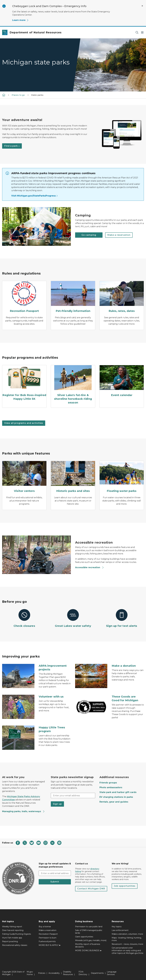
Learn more (20, 20)
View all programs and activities (24, 423)
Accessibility (54, 973)
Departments (97, 973)
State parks (37, 95)
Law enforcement (120, 930)
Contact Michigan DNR (91, 889)
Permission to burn (48, 938)
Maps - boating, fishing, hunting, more (127, 939)
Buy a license (45, 927)
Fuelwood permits (47, 941)
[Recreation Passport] (24, 297)
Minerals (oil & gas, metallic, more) (91, 940)
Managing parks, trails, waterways (23, 811)
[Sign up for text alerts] (122, 618)
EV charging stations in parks (116, 797)
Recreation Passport (48, 934)
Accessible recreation (90, 567)
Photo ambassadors (111, 787)
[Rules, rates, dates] (122, 297)
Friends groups (108, 783)
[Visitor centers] (24, 477)
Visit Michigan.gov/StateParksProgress (35, 196)
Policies (42, 973)
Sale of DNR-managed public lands (89, 932)
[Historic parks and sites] (73, 477)
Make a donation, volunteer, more (127, 934)
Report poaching (10, 941)
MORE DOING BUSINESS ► (88, 950)
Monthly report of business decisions (88, 945)
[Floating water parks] (122, 477)
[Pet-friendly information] (73, 297)
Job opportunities (125, 886)
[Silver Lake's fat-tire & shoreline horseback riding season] (73, 385)
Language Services (112, 973)
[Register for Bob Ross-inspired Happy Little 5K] (24, 383)
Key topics (117, 927)
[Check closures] (24, 618)
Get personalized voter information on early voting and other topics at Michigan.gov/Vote (128, 950)
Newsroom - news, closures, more (127, 944)
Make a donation (124, 666)
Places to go (18, 95)
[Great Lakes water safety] (73, 618)
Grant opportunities (84, 937)
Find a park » (12, 146)
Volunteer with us (51, 697)
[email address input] (55, 873)
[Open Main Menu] (142, 33)
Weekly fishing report (12, 927)
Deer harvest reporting (13, 930)
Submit (55, 882)
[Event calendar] (122, 382)
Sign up (57, 804)
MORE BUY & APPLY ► (50, 945)
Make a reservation (119, 235)
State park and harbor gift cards (118, 792)
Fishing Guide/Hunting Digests (16, 934)
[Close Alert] (142, 6)
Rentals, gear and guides (114, 802)
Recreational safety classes (15, 945)
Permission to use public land (89, 927)
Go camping (89, 235)
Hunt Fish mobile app (12, 938)
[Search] (137, 33)
